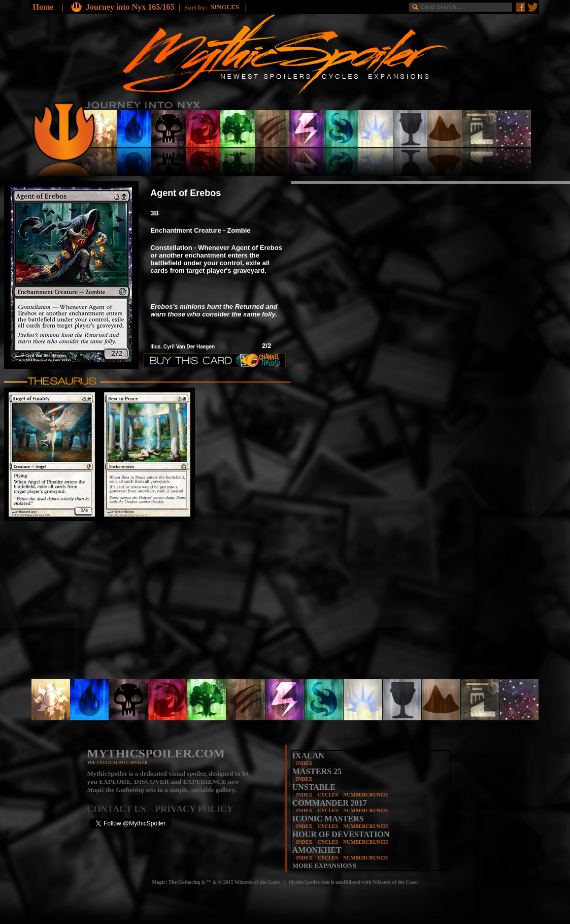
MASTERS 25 (317, 771)
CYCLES (328, 795)
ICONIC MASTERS (328, 819)
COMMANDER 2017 (330, 803)
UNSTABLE (314, 787)
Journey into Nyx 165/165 (130, 7)
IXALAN (308, 756)
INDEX (304, 763)
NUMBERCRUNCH (365, 795)
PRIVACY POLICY (194, 809)
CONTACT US (121, 809)
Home (43, 7)
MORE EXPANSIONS (325, 865)
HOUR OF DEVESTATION (341, 834)
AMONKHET (317, 850)
